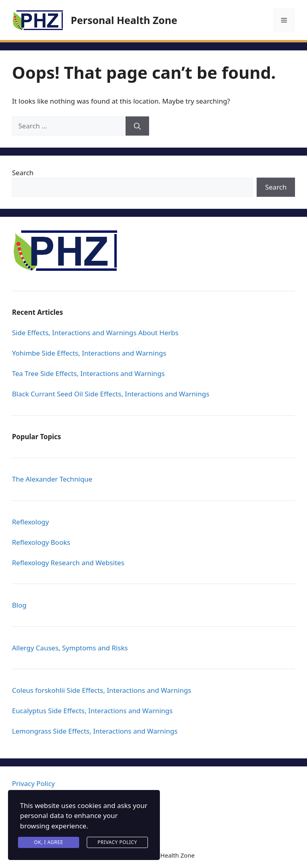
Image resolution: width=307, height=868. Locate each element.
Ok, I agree (49, 842)
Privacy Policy (33, 783)
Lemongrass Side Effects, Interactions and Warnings (95, 731)
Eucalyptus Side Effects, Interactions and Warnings (92, 711)
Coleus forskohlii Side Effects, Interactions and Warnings (102, 690)
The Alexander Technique (52, 479)
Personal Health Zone (124, 20)
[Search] (137, 126)
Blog (19, 605)
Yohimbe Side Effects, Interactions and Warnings (89, 353)
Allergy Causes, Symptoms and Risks (70, 648)
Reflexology (30, 522)
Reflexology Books (41, 542)
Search (23, 173)
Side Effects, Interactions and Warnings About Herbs (95, 333)
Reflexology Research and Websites (68, 563)
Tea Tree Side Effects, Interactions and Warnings (88, 373)
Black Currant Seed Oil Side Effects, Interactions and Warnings (111, 394)
